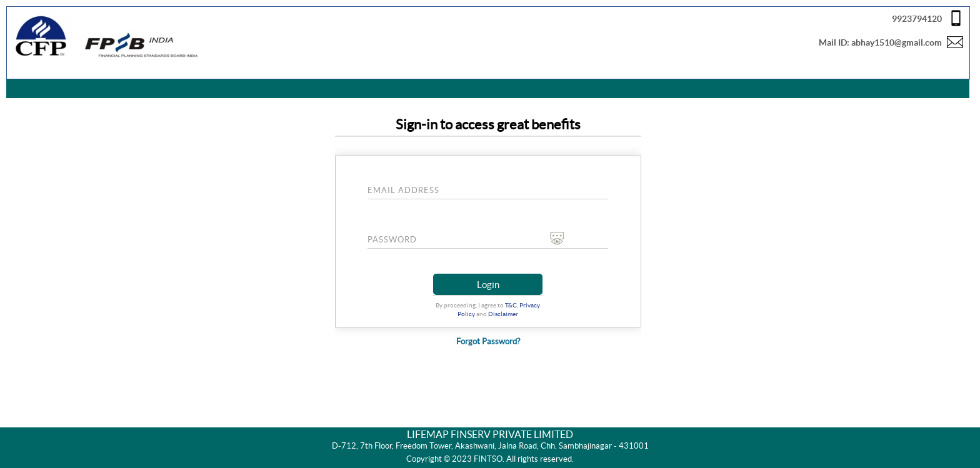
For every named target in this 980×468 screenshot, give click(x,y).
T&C (511, 305)
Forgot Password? (488, 341)
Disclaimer (503, 314)
